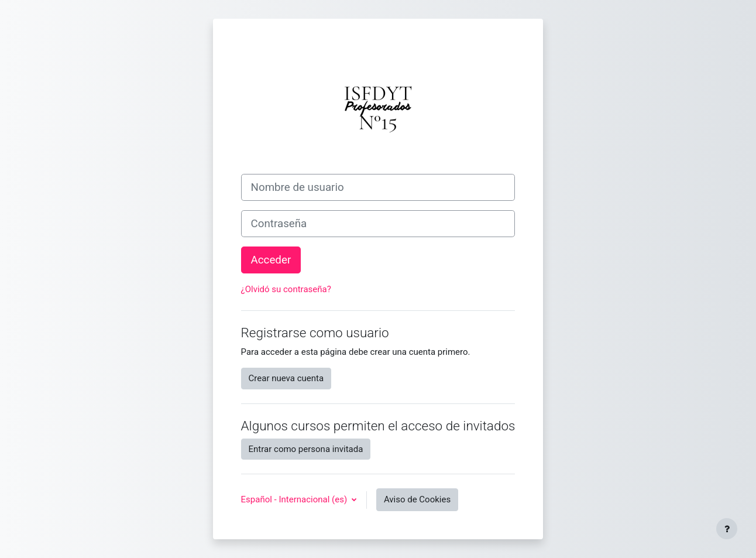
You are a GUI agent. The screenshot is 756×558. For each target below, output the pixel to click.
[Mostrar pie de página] (727, 529)
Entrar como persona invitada (306, 449)
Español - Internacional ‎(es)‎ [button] (295, 499)
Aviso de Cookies (417, 499)
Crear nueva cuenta (286, 378)
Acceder (271, 260)
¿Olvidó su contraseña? (286, 289)
